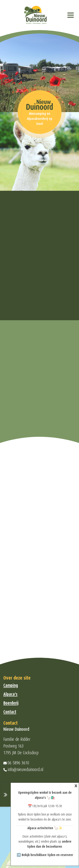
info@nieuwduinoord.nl (25, 770)
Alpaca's (10, 694)
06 (10, 763)
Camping (11, 685)
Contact (10, 712)
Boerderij (11, 703)
